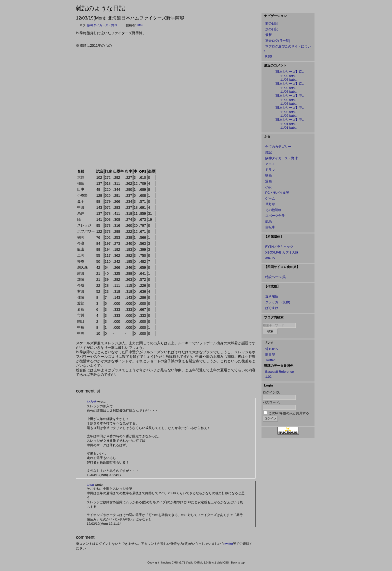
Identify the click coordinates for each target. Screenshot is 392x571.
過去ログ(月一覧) (278, 41)
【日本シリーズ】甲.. (288, 96)
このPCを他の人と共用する (289, 413)
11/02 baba (288, 116)
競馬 (268, 221)
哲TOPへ (272, 349)
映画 (268, 175)
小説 (268, 187)
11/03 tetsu (288, 112)
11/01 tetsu (288, 124)
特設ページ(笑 (275, 277)
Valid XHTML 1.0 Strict (201, 562)
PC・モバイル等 (277, 193)
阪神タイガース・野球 (102, 25)
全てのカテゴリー (278, 147)
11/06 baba (288, 80)
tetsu (140, 25)
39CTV (270, 258)
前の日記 (272, 23)
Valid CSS (223, 562)
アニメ (270, 164)
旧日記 (270, 355)
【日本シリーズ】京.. (288, 72)
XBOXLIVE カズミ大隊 (282, 252)
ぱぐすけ (272, 308)
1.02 (268, 377)
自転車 (270, 227)
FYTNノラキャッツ (279, 247)
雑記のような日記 (100, 8)
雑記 (268, 152)
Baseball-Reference (279, 372)
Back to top (238, 562)
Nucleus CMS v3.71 (173, 562)
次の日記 (272, 29)
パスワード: (271, 402)
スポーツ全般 (275, 216)
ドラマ (270, 170)
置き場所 (272, 296)
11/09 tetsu (288, 76)
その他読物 (273, 210)
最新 (268, 35)
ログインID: (271, 392)
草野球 (270, 204)
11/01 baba (288, 128)
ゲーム (270, 198)
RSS (269, 56)
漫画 (268, 181)
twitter (229, 544)
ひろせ (92, 402)
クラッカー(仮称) (278, 302)
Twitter (270, 360)
